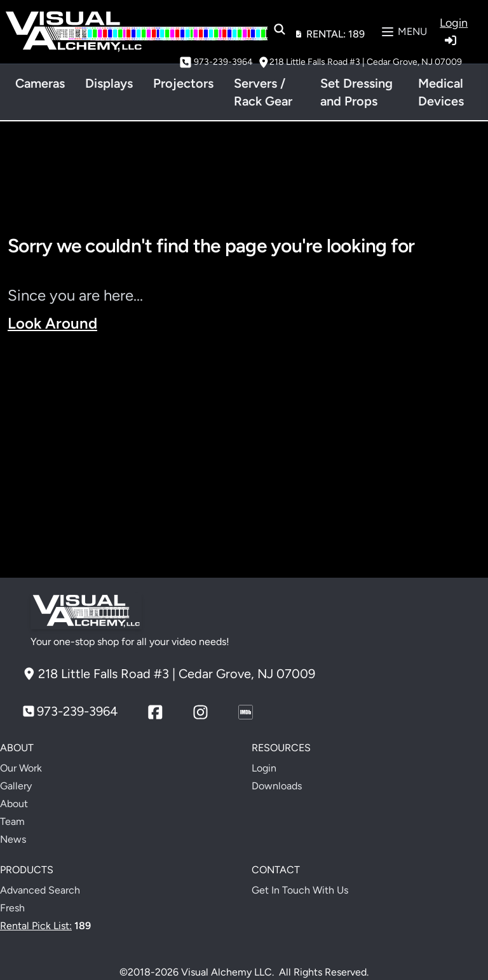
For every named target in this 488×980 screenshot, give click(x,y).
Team (12, 821)
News (13, 839)
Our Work (21, 768)
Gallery (16, 786)
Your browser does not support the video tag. (244, 456)
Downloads (277, 786)
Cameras (40, 83)
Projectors (183, 83)
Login (264, 768)
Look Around (52, 323)
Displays (109, 83)
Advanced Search (40, 890)
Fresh (12, 908)
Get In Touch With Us (300, 890)
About (14, 804)
